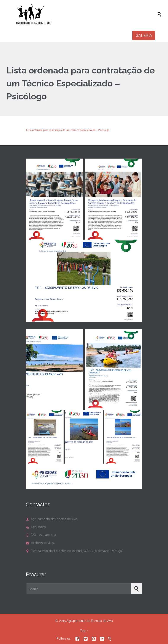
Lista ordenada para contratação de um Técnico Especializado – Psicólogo (68, 130)
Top (83, 631)
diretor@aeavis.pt (40, 543)
